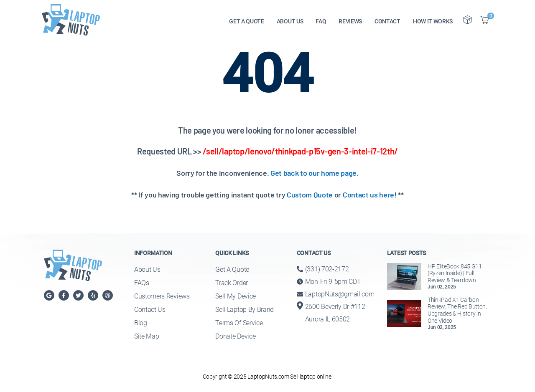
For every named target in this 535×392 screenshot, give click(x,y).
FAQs (142, 283)
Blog (141, 323)
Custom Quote (310, 195)
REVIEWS (350, 21)
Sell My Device (236, 296)
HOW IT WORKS (433, 21)
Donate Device (235, 336)
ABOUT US (290, 21)
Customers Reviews (162, 296)
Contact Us (150, 310)
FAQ (321, 21)
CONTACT (387, 21)
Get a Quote (232, 269)
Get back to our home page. (315, 173)
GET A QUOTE (246, 21)
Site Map (146, 336)
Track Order (231, 283)
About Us (147, 269)
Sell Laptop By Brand (245, 310)
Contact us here (368, 195)
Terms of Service (239, 323)
